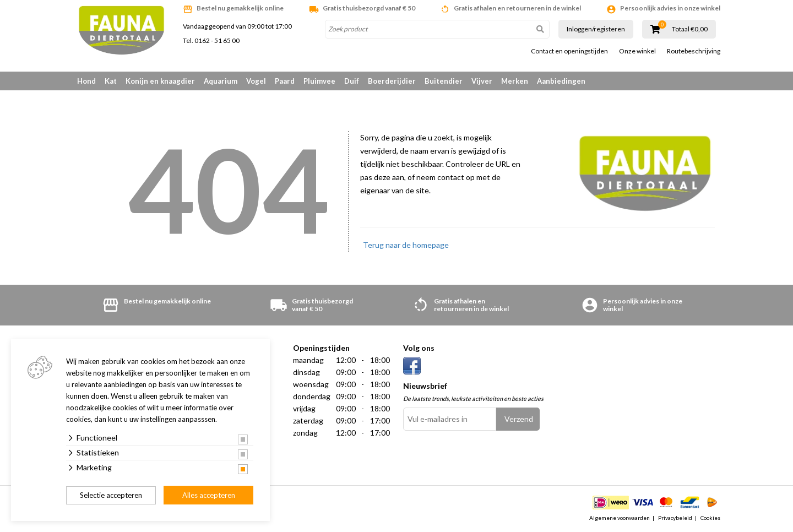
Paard (285, 81)
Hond (86, 81)
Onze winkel (637, 51)
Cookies (710, 518)
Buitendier (444, 81)
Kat (111, 81)
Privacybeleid (675, 518)
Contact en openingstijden (569, 51)
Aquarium (221, 81)
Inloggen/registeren (596, 29)
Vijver (482, 81)
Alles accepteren (209, 495)
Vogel (256, 81)
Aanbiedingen (561, 81)
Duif (352, 81)
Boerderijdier (392, 81)
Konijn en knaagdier (160, 81)
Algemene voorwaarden (620, 518)
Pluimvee (319, 81)
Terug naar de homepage (406, 245)
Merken (515, 81)
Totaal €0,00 (690, 29)
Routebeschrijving (694, 51)
